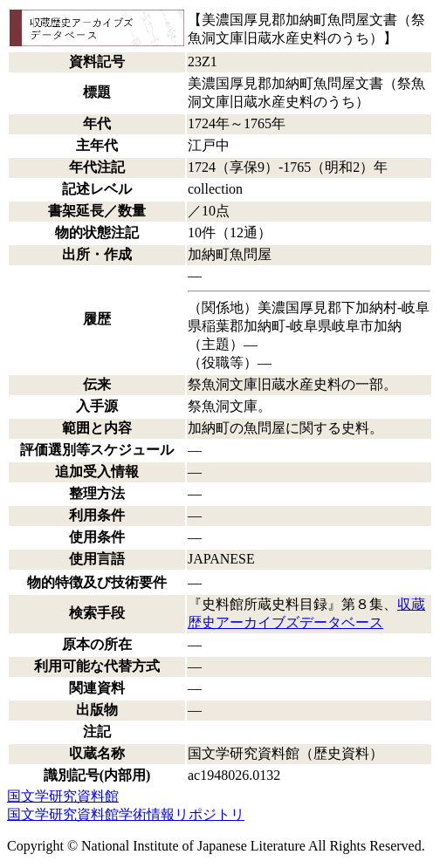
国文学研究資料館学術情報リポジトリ (126, 814)
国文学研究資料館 (63, 796)
